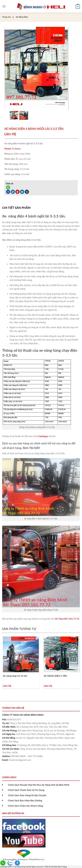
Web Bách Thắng (60, 867)
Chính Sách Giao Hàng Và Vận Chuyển (27, 795)
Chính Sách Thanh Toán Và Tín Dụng (26, 790)
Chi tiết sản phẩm (16, 208)
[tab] (16, 208)
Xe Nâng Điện (22, 17)
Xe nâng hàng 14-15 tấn (15, 676)
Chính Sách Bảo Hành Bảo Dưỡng (25, 800)
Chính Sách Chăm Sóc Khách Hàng (25, 806)
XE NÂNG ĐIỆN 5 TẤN (55, 676)
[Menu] (4, 5)
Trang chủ (6, 17)
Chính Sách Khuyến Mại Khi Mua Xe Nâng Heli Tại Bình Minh (39, 785)
